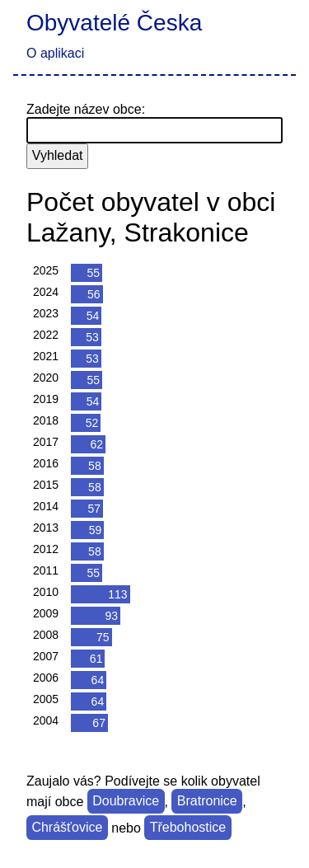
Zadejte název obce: (86, 109)
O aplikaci (55, 53)
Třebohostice (188, 828)
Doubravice (126, 802)
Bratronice (207, 802)
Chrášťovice (67, 828)
